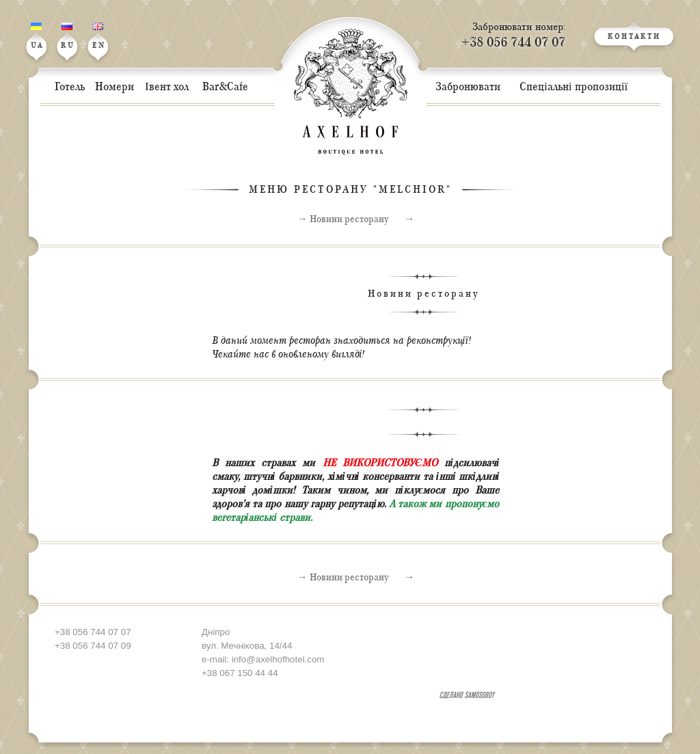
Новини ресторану (424, 294)
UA (37, 36)
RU (68, 36)
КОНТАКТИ (634, 37)
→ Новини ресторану (343, 219)
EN (99, 36)
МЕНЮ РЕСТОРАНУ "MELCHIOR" (350, 190)
